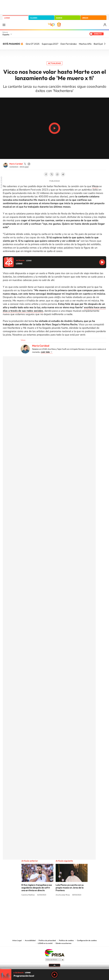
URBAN (85, 18)
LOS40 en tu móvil (45, 943)
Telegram (63, 174)
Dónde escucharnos (64, 943)
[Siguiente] (105, 44)
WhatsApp (57, 174)
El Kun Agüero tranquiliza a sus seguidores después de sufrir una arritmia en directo (37, 888)
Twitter (52, 174)
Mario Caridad (16, 164)
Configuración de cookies (87, 940)
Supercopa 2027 (50, 44)
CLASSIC (34, 18)
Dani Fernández (69, 44)
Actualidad (54, 63)
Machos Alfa (85, 44)
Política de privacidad (47, 940)
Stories (72, 906)
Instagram (37, 906)
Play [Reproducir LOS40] (54, 975)
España (6, 35)
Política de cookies (66, 940)
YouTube (49, 906)
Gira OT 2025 (33, 44)
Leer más (45, 352)
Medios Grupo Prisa (55, 960)
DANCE (59, 18)
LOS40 (7, 18)
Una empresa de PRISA (54, 953)
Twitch (66, 906)
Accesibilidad (30, 940)
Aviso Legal (17, 940)
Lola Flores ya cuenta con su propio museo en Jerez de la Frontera (70, 888)
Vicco (23, 340)
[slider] (54, 969)
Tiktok (43, 906)
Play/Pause (54, 128)
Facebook (46, 174)
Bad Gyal (98, 44)
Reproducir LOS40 (102, 262)
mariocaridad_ (25, 164)
